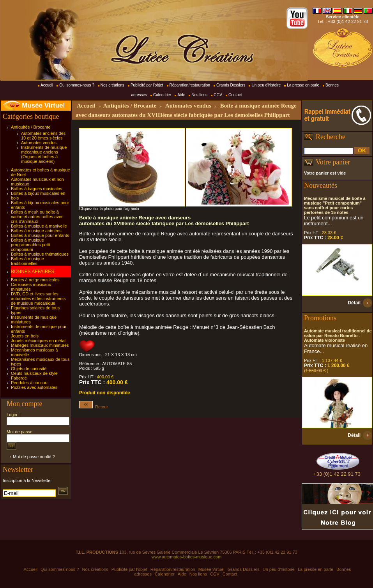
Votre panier (333, 162)
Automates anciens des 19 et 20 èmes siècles (43, 136)
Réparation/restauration (190, 85)
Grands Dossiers (231, 85)
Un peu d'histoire (266, 85)
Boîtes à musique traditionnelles (27, 261)
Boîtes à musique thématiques (40, 254)
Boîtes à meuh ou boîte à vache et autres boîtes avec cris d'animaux (37, 217)
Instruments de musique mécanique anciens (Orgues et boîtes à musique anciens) (44, 154)
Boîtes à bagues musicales (36, 189)
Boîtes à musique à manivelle (39, 226)
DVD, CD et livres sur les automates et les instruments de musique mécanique (38, 298)
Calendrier (162, 95)
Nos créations (112, 85)
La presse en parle (303, 85)
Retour (94, 407)
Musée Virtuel (43, 105)
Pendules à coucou (29, 383)
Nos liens (199, 95)
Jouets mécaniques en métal (38, 341)
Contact (235, 95)
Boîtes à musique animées (36, 231)
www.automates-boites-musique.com (187, 557)
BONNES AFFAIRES (33, 272)
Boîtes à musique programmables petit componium (30, 245)
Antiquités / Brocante (31, 127)
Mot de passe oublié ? (34, 457)
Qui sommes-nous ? (77, 85)
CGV (218, 95)
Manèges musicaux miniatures (40, 345)
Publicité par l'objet (147, 85)
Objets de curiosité (29, 369)
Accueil (47, 85)
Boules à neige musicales (35, 280)
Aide (181, 95)
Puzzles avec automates (34, 387)
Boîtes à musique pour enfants (40, 235)
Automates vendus (39, 143)
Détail (354, 303)
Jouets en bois (25, 336)
